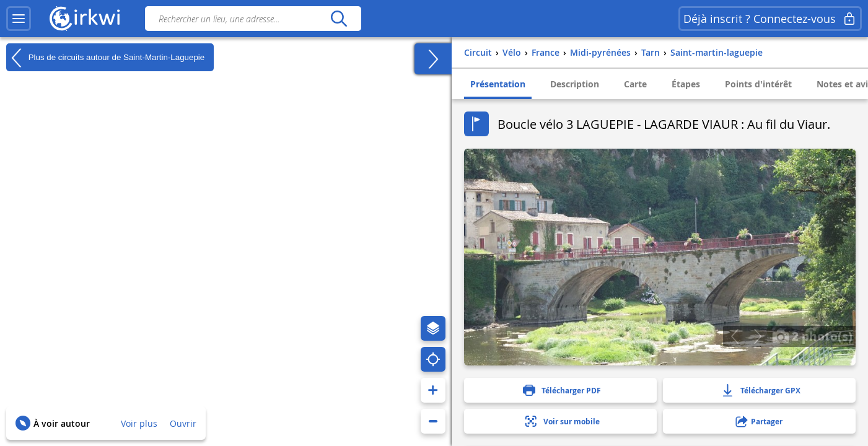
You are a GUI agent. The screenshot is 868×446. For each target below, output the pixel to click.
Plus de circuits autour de (105, 58)
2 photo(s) (812, 336)
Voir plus (139, 423)
